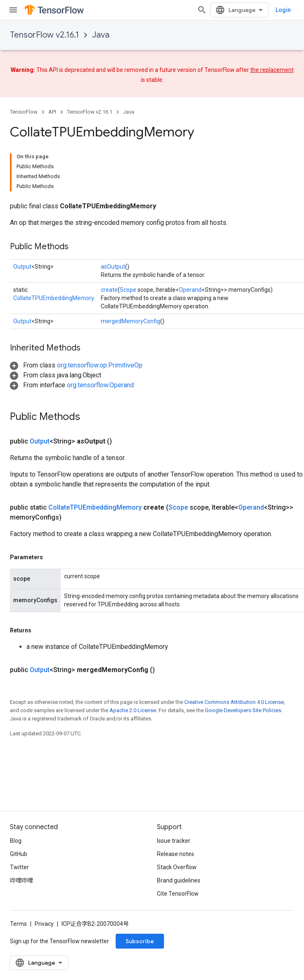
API (52, 112)
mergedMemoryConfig (131, 321)
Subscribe (140, 941)
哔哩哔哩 (21, 880)
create (109, 290)
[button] (76, 365)
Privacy (44, 924)
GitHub (19, 854)
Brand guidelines (179, 880)
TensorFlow (24, 112)
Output (22, 267)
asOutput (113, 267)
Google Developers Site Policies (243, 710)
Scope (128, 290)
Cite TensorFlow (178, 894)
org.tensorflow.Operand (100, 385)
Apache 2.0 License (133, 710)
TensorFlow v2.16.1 (44, 35)
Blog (16, 841)
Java (101, 35)
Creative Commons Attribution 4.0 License (234, 702)
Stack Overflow (177, 867)
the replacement (272, 70)
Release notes (176, 854)
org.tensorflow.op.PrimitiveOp (100, 365)
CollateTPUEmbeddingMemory (54, 298)
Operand (190, 290)
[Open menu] (13, 10)
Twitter (19, 867)
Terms (18, 924)
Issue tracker (174, 841)
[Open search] (202, 10)
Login (283, 10)
